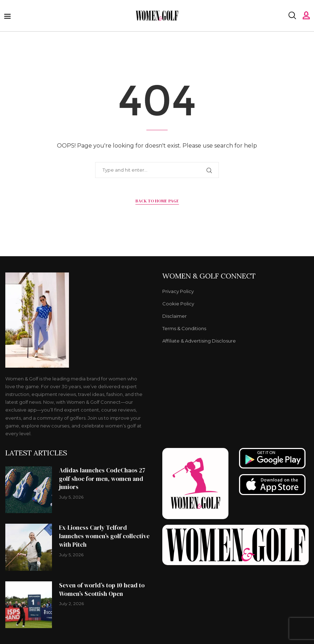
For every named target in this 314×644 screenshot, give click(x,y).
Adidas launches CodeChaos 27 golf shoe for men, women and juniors (102, 479)
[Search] (292, 16)
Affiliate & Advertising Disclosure (199, 341)
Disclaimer (175, 316)
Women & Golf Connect (209, 276)
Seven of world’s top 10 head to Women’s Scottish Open (102, 590)
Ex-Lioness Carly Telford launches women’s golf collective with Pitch (104, 536)
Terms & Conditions (184, 329)
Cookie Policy (178, 304)
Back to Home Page (157, 201)
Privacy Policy (178, 291)
